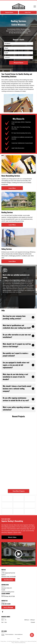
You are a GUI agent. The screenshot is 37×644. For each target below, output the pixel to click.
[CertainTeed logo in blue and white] (30, 499)
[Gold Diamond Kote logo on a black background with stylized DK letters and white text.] (18, 499)
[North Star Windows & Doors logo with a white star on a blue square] (7, 505)
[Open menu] (35, 6)
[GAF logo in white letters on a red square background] (7, 499)
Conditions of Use (23, 641)
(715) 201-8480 (6, 604)
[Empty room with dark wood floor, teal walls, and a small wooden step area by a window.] (27, 447)
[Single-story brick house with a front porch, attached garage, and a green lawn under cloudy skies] (27, 481)
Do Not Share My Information (13, 641)
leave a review (7, 290)
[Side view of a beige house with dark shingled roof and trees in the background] (10, 443)
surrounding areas (9, 592)
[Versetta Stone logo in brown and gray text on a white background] (7, 511)
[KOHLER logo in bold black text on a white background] (30, 511)
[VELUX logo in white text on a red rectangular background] (18, 505)
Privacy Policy (3, 641)
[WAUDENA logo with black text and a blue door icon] (18, 511)
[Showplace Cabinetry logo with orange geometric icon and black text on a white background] (30, 505)
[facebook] (3, 612)
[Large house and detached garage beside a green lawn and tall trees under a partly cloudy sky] (27, 430)
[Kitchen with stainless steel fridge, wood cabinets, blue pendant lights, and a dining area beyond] (10, 460)
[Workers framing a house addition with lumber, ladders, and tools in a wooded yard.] (10, 477)
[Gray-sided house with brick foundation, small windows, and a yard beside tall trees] (10, 426)
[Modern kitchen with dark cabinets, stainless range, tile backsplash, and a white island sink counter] (27, 464)
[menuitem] (3, 635)
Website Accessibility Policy (20, 643)
